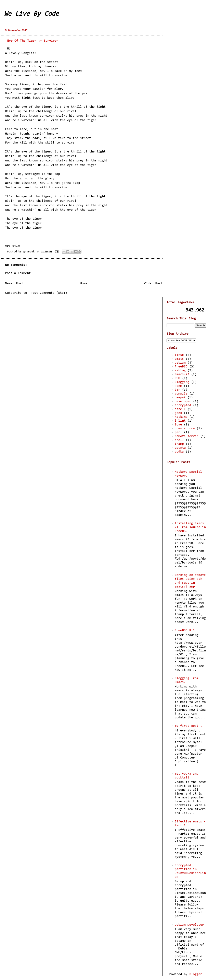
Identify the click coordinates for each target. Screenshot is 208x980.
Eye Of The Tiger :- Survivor (33, 41)
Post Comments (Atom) (49, 293)
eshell (180, 409)
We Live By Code (31, 14)
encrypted (183, 405)
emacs (179, 359)
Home (84, 284)
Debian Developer (189, 925)
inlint (180, 421)
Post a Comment (18, 273)
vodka (179, 452)
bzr (177, 390)
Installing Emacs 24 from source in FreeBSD (190, 527)
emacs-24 (182, 374)
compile (181, 394)
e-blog (180, 371)
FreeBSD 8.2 (185, 630)
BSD (177, 378)
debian (180, 363)
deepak (180, 398)
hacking (181, 417)
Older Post (153, 284)
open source (185, 429)
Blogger (196, 974)
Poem (178, 386)
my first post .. (189, 726)
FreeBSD (181, 367)
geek (178, 413)
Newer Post (14, 284)
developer (183, 401)
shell (179, 440)
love (178, 425)
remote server (187, 436)
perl (178, 432)
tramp (179, 444)
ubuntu (180, 448)
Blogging (182, 382)
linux (179, 355)
